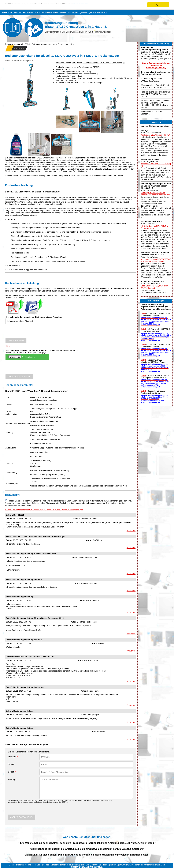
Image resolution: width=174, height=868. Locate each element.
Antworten (131, 531)
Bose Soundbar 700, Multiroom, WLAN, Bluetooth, (155, 287)
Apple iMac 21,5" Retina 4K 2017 (155, 135)
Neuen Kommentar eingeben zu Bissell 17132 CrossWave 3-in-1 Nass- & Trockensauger (44, 510)
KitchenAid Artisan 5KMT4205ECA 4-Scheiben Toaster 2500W (156, 260)
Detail (143, 313)
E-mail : (11, 764)
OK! (158, 5)
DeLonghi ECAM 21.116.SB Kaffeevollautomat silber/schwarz (155, 194)
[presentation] (28, 332)
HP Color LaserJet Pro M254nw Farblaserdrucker (155, 227)
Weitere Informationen (132, 5)
